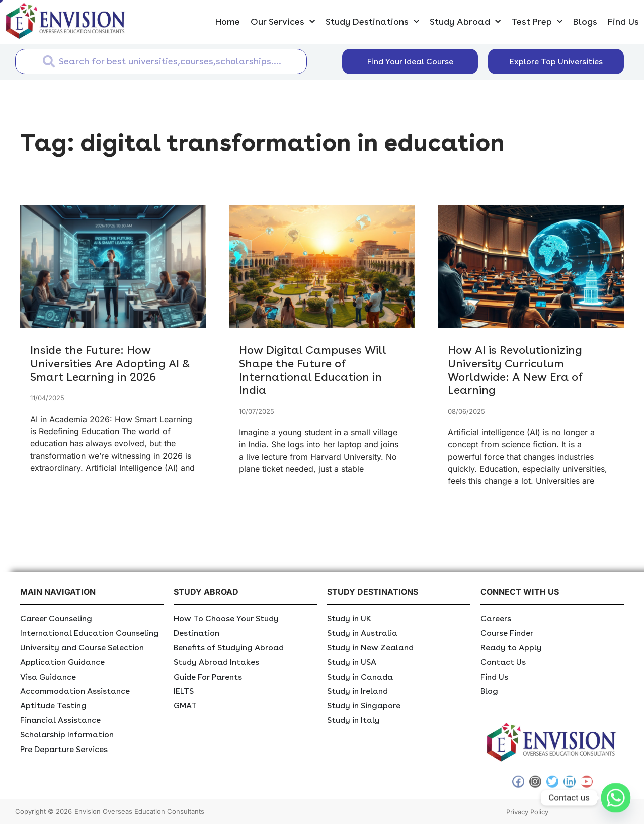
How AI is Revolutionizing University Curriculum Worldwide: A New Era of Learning (515, 370)
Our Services (283, 22)
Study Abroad (465, 22)
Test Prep (537, 22)
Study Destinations (372, 22)
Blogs (585, 21)
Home (228, 21)
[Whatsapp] (616, 798)
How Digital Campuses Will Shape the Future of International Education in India (312, 370)
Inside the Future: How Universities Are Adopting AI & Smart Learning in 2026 (110, 363)
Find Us (623, 21)
